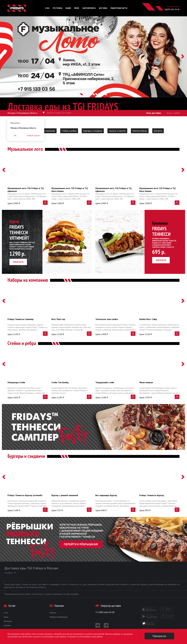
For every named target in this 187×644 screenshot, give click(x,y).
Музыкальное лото (25, 149)
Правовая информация (59, 617)
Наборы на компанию (45, 131)
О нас (47, 8)
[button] (4, 57)
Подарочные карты (119, 8)
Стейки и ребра (69, 131)
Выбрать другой (33, 135)
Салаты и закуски (117, 131)
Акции (68, 8)
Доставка (103, 8)
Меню (77, 8)
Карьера (53, 613)
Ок (15, 135)
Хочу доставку (154, 113)
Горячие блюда (140, 131)
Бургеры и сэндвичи (93, 131)
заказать (18, 262)
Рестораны (58, 8)
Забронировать (89, 8)
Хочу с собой (173, 113)
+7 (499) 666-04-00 (172, 9)
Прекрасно (159, 636)
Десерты (158, 131)
